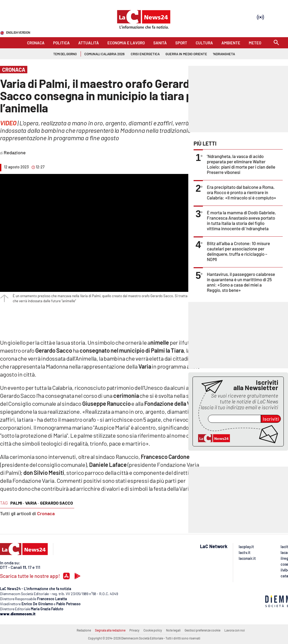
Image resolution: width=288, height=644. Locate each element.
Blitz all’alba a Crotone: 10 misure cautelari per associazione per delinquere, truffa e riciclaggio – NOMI (238, 251)
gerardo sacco (56, 503)
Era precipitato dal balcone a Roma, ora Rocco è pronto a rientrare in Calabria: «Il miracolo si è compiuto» (241, 192)
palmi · (17, 503)
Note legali (173, 630)
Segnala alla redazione (110, 630)
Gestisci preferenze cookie (202, 630)
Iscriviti (271, 419)
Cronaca (46, 513)
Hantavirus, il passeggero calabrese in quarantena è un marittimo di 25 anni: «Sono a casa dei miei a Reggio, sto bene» (241, 282)
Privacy (134, 630)
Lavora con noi (235, 630)
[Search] (276, 43)
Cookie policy (153, 630)
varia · (32, 503)
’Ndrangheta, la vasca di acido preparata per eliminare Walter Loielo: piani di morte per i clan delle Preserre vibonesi (241, 164)
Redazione (84, 630)
